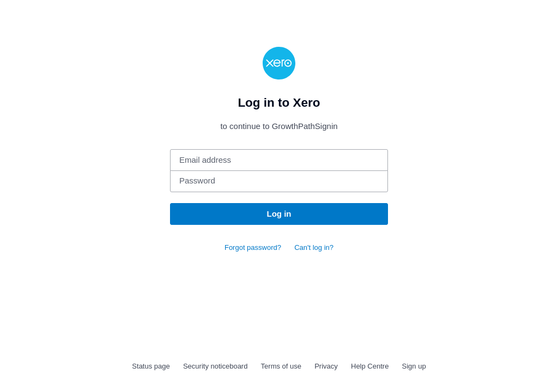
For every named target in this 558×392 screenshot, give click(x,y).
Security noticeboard (216, 366)
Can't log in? (314, 247)
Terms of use (281, 366)
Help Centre (370, 366)
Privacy (326, 366)
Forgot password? (253, 247)
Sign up (414, 366)
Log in (279, 214)
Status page (151, 366)
